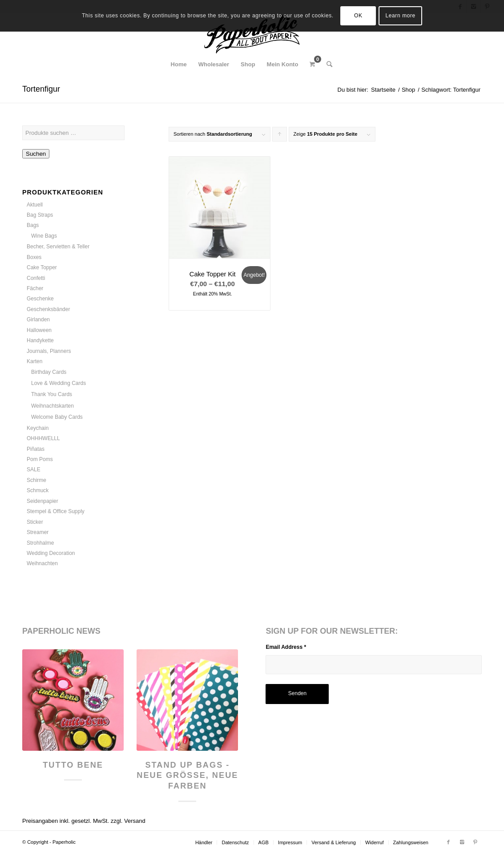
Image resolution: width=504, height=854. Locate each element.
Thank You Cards (52, 394)
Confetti (36, 278)
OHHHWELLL (43, 438)
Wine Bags (44, 236)
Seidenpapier (42, 501)
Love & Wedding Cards (58, 383)
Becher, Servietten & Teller (58, 247)
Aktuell (35, 205)
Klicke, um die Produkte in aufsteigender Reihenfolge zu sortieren (280, 136)
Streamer (38, 532)
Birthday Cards (49, 372)
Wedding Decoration (51, 553)
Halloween (39, 330)
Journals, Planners (49, 351)
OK (358, 16)
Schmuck (38, 490)
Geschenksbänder (48, 309)
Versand (135, 821)
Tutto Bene (73, 765)
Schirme (36, 480)
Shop (408, 90)
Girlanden (38, 320)
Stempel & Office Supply (56, 511)
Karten (34, 361)
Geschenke (40, 299)
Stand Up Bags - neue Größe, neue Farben (187, 775)
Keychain (38, 428)
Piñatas (36, 449)
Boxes (34, 257)
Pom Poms (40, 459)
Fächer (35, 288)
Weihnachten (42, 563)
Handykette (40, 340)
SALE (34, 469)
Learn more (401, 16)
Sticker (35, 522)
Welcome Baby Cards (57, 417)
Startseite (383, 90)
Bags (33, 225)
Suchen (36, 154)
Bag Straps (40, 215)
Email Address (286, 647)
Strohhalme (40, 543)
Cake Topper (42, 267)
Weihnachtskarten (52, 406)
